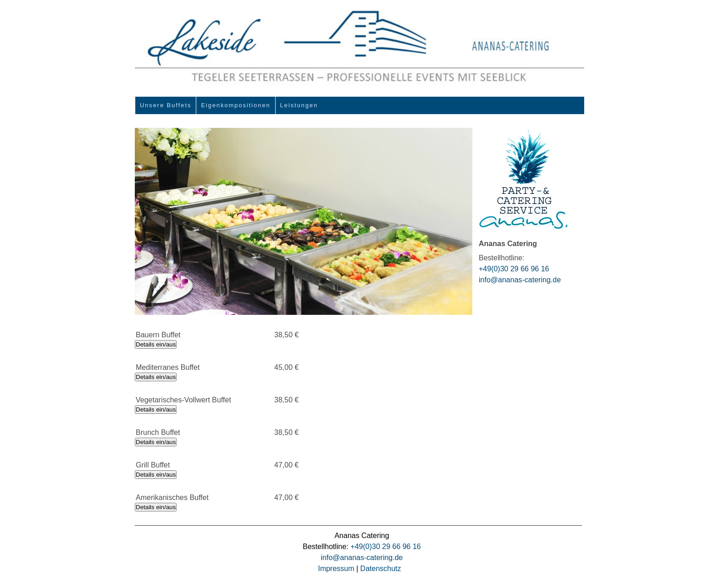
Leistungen (299, 105)
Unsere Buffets (166, 105)
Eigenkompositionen (235, 105)
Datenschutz (381, 569)
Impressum (336, 569)
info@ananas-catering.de (520, 280)
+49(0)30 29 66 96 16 (514, 269)
